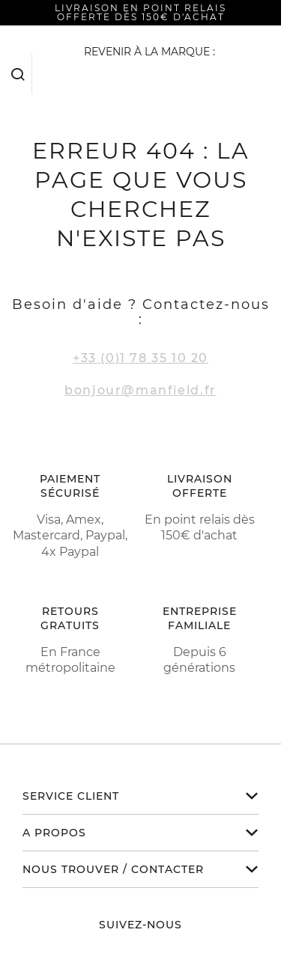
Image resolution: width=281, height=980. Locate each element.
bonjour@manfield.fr (140, 390)
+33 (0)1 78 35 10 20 (140, 358)
